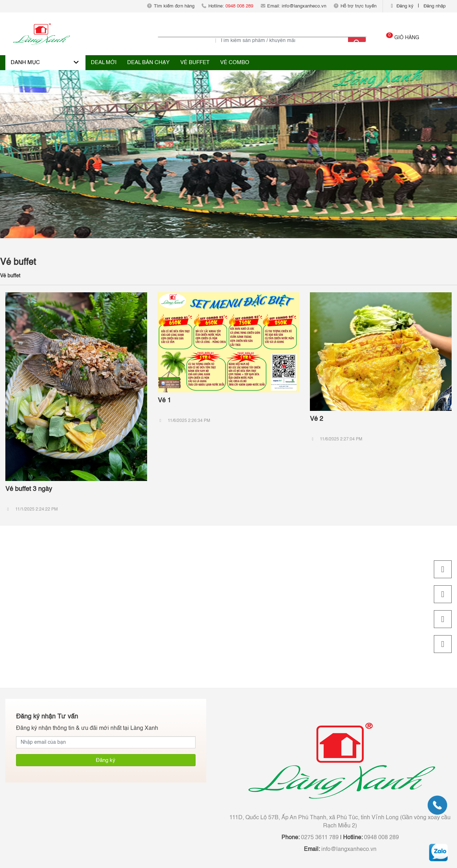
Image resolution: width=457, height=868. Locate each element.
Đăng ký (405, 6)
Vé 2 (316, 419)
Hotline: (227, 6)
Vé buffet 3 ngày (29, 489)
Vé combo (235, 62)
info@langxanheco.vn (348, 849)
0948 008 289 (381, 838)
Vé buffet (195, 62)
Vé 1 (164, 401)
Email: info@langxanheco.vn (293, 6)
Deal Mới (104, 62)
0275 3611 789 (319, 838)
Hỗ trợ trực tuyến (355, 6)
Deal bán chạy (148, 62)
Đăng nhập (435, 6)
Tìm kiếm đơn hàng (171, 6)
